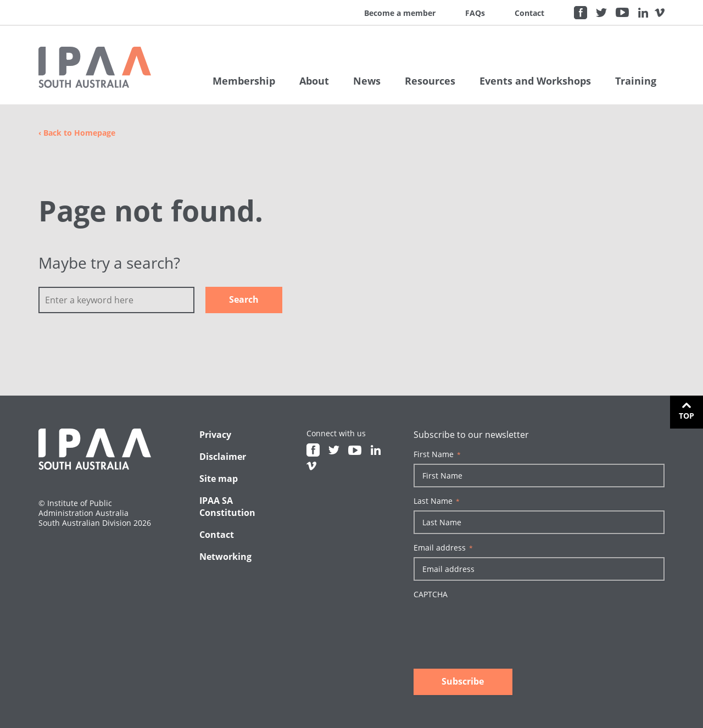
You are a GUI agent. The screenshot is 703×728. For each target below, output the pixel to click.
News (367, 81)
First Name (437, 454)
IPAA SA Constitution (227, 507)
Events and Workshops (535, 81)
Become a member (400, 13)
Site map (219, 479)
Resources (430, 81)
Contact (529, 13)
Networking (225, 557)
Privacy (215, 435)
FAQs (475, 13)
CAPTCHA (431, 594)
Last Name (437, 501)
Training (636, 81)
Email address (443, 548)
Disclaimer (223, 457)
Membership (244, 81)
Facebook (581, 13)
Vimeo (660, 13)
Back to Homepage (77, 133)
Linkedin (643, 13)
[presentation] (497, 625)
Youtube (622, 13)
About (314, 81)
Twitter (601, 13)
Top (687, 416)
